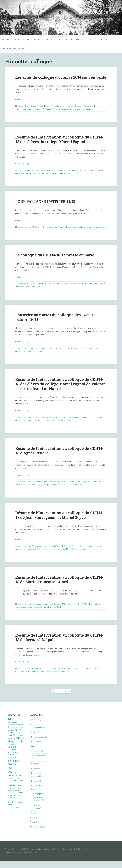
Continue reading (22, 104)
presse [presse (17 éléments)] (20, 800)
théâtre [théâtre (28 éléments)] (11, 812)
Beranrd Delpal (78, 676)
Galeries (91, 40)
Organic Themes (23, 860)
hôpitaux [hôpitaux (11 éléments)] (20, 783)
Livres (34, 111)
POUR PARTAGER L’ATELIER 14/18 (47, 206)
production (90, 114)
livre (83, 114)
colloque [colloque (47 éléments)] (12, 754)
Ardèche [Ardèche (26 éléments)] (11, 738)
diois (88, 291)
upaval (18, 235)
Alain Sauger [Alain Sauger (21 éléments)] (12, 730)
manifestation (38, 294)
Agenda (51, 40)
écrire (38, 492)
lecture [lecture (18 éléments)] (17, 788)
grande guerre (64, 114)
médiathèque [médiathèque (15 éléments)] (12, 796)
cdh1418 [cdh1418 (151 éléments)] (17, 749)
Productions (56, 111)
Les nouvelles (22, 40)
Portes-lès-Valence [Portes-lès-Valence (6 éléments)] (12, 801)
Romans (35, 788)
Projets (38, 40)
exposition (45, 178)
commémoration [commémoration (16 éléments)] (14, 757)
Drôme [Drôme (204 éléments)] (12, 765)
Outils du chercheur (70, 40)
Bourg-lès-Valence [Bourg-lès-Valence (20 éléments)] (15, 743)
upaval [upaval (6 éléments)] (16, 813)
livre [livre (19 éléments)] (9, 790)
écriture (97, 356)
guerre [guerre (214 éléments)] (12, 779)
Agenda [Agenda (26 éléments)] (19, 727)
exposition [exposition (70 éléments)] (13, 768)
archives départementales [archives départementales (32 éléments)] (15, 734)
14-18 (85, 111)
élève (98, 425)
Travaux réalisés (68, 111)
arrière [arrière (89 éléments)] (18, 738)
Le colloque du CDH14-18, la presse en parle (55, 263)
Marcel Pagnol (67, 428)
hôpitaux (99, 232)
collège (79, 425)
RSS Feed (34, 860)
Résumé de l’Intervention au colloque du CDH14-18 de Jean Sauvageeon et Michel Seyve (60, 523)
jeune (48, 428)
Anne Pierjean (83, 489)
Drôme (28, 111)
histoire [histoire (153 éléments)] (12, 783)
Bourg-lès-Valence (57, 232)
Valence (73, 679)
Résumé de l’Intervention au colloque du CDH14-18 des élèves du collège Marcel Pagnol (60, 144)
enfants (37, 178)
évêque (32, 679)
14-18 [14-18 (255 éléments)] (11, 727)
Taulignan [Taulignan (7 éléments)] (20, 810)
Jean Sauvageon (39, 557)
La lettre (107, 40)
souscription (42, 359)
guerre (72, 114)
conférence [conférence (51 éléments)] (13, 759)
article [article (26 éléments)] (10, 740)
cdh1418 (41, 114)
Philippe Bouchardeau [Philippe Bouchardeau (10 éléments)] (14, 798)
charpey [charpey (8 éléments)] (10, 752)
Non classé (35, 759)
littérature (68, 492)
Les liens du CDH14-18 (13, 49)
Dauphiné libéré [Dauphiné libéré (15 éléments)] (13, 762)
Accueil (6, 40)
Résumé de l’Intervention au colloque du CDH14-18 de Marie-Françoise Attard (60, 587)
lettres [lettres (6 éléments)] (22, 788)
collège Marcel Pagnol (97, 175)
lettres (49, 557)
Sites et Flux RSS (39, 793)
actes (90, 111)
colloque (48, 114)
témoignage (83, 557)
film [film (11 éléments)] (20, 769)
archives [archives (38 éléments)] (11, 732)
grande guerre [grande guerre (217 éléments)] (12, 773)
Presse (35, 291)
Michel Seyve (72, 557)
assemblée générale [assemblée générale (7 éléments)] (18, 740)
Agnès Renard (72, 489)
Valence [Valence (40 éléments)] (11, 815)
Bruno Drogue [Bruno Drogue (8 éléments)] (11, 746)
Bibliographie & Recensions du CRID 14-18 (39, 804)
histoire (78, 114)
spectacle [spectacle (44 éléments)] (12, 810)
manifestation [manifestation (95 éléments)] (15, 793)
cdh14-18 (33, 114)
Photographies (38, 175)
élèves (31, 178)
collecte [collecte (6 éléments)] (14, 752)
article (60, 291)
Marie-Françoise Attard (59, 615)
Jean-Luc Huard (39, 428)
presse (47, 294)
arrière (47, 232)
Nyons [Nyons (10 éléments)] (19, 796)
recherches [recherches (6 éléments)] (10, 803)
